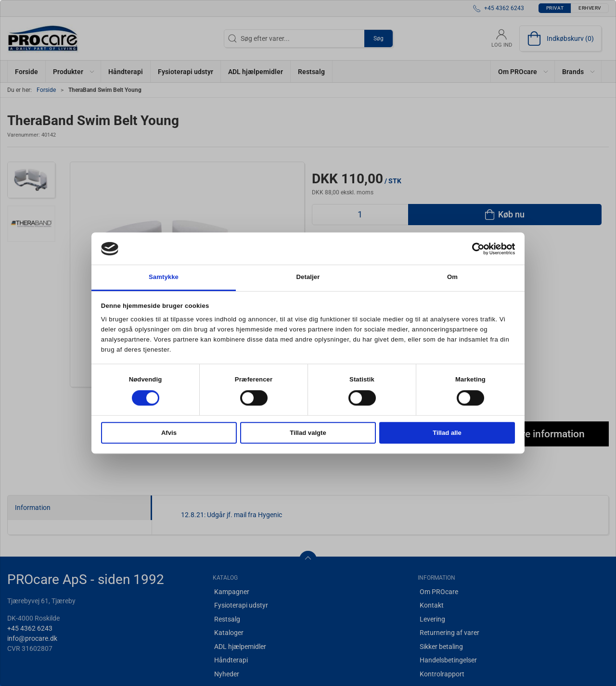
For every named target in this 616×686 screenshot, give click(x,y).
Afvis (169, 433)
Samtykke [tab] (164, 277)
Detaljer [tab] (308, 277)
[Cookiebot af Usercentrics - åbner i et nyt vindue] (473, 249)
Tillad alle (447, 433)
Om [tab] (452, 277)
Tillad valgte (308, 433)
